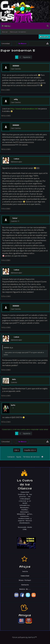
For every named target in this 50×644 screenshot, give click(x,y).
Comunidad (25, 576)
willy (16, 99)
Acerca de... (25, 589)
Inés (14, 379)
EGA (16, 450)
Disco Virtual (25, 580)
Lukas (17, 159)
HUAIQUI (16, 66)
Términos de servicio (31, 457)
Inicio (25, 572)
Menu (6, 26)
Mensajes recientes (18, 32)
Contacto (11, 457)
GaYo (13, 405)
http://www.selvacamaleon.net (24, 109)
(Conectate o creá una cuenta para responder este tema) (25, 429)
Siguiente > (27, 57)
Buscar (5, 32)
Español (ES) (29, 450)
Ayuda (19, 457)
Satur (15, 218)
